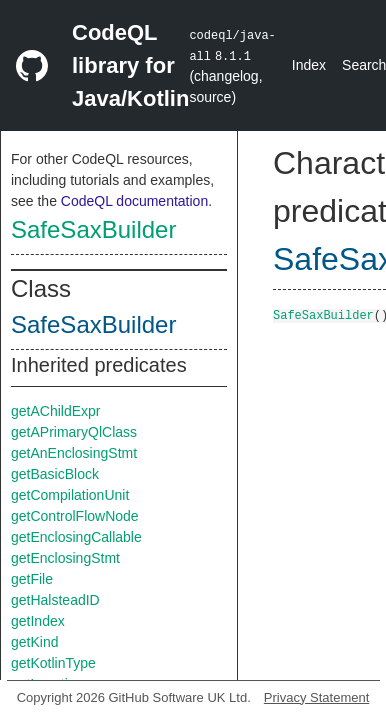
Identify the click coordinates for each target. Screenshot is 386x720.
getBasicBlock (55, 474)
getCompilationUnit (70, 495)
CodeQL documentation (134, 201)
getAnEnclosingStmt (74, 453)
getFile (32, 579)
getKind (34, 642)
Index (309, 65)
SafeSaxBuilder (93, 229)
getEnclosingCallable (76, 537)
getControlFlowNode (75, 516)
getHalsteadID (55, 600)
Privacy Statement (317, 697)
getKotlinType (53, 663)
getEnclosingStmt (65, 558)
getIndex (38, 621)
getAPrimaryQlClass (74, 432)
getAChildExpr (56, 411)
